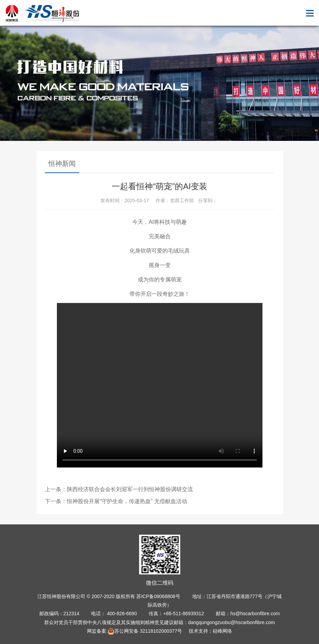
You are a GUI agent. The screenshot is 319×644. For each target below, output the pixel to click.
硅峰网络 (222, 631)
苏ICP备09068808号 (158, 596)
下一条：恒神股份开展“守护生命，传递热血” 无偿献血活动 (116, 501)
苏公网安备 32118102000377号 (145, 631)
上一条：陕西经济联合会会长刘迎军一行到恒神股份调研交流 (119, 489)
